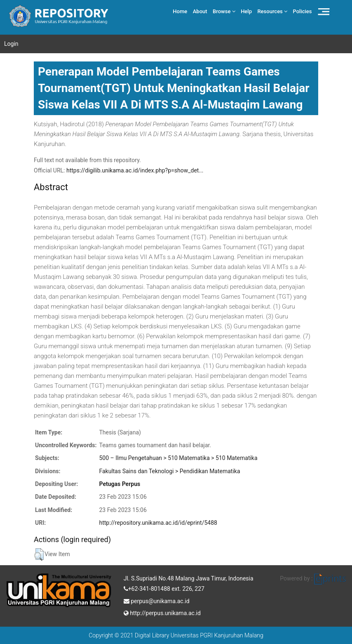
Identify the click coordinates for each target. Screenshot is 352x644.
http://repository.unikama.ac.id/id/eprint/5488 (158, 523)
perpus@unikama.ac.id (157, 600)
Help (246, 11)
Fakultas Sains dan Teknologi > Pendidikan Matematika (169, 471)
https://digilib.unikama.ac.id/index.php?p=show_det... (135, 170)
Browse (224, 11)
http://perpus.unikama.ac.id (162, 612)
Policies (303, 11)
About (200, 11)
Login (11, 44)
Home (180, 11)
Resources (272, 11)
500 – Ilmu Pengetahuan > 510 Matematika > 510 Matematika (178, 458)
